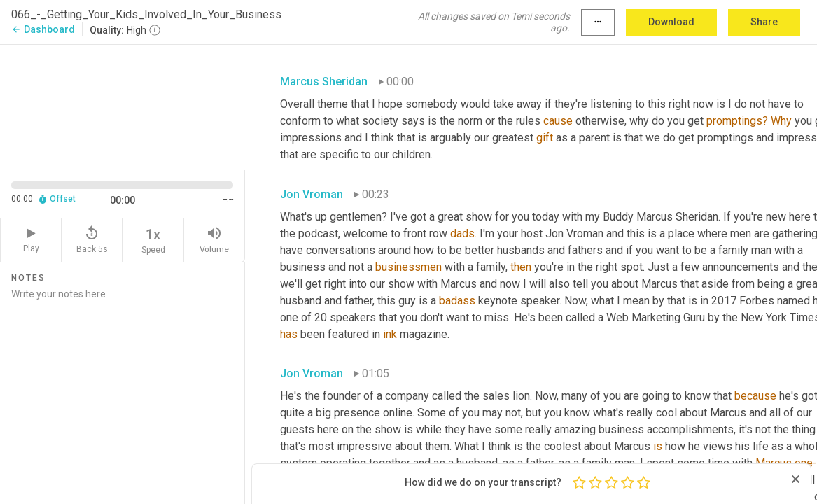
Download (671, 22)
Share (764, 22)
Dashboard (43, 29)
